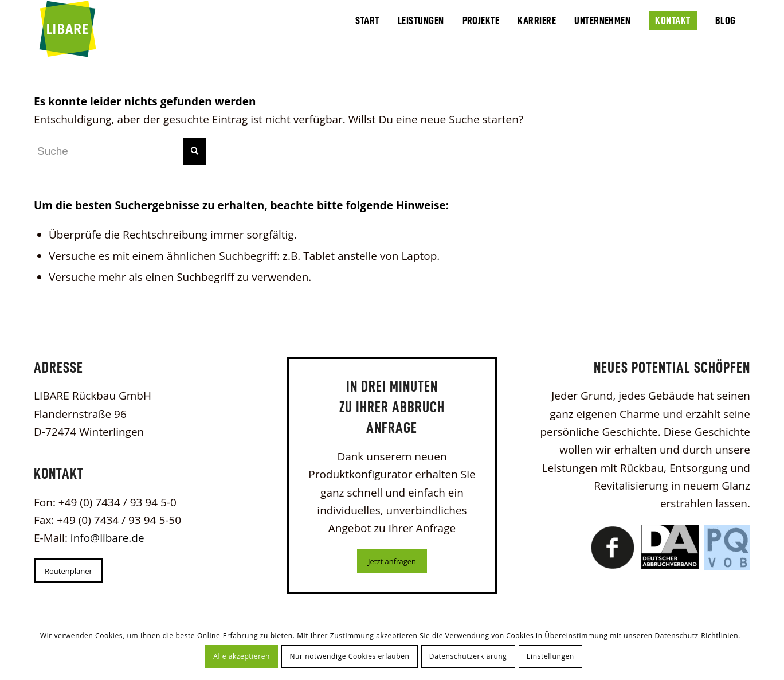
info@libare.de (107, 538)
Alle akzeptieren (242, 656)
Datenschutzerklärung (468, 656)
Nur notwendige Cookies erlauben (349, 656)
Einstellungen (550, 656)
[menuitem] (367, 19)
